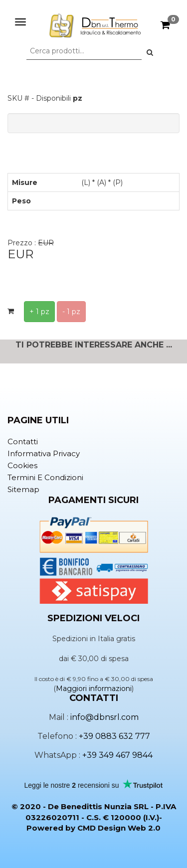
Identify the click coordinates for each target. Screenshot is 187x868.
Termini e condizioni (45, 477)
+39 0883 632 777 (114, 736)
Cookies (22, 465)
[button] (150, 52)
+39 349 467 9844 (117, 755)
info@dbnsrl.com (104, 717)
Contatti (23, 441)
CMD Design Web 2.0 (119, 828)
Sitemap (23, 489)
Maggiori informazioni (94, 689)
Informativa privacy (44, 453)
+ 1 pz (39, 312)
